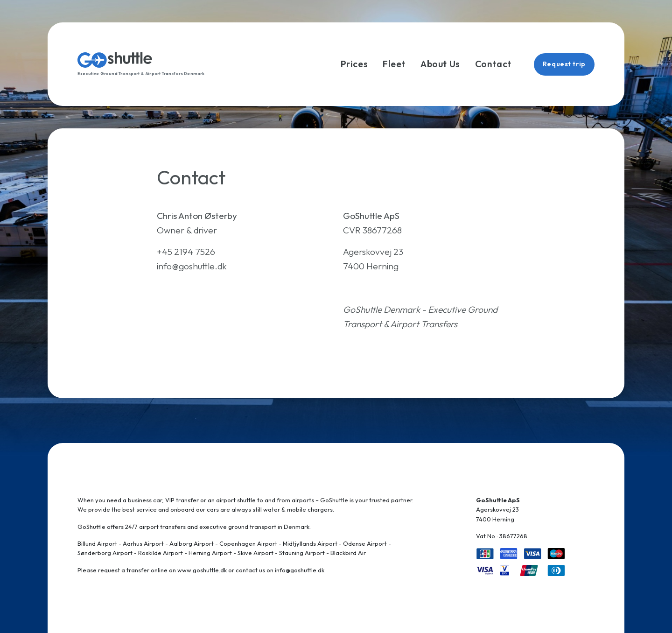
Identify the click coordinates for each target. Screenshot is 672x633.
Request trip (564, 64)
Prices (354, 64)
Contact (493, 64)
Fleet (394, 64)
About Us (440, 64)
